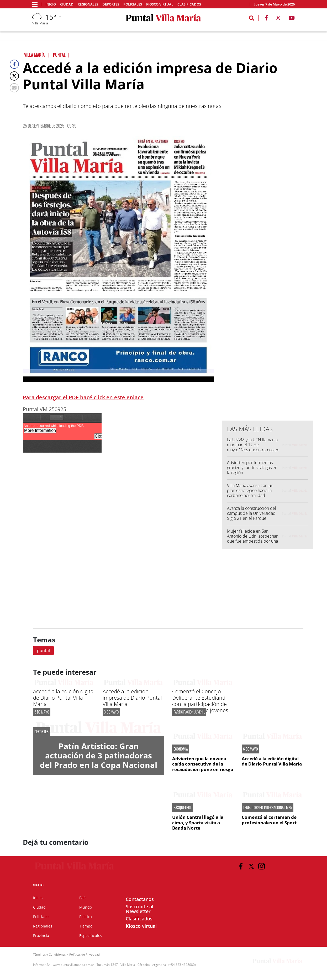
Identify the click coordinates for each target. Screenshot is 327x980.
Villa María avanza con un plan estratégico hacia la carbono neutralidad (250, 490)
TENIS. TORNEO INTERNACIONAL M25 (268, 808)
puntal (43, 651)
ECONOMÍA (181, 749)
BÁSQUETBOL (183, 808)
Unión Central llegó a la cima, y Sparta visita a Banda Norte (198, 822)
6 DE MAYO (42, 712)
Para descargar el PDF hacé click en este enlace (83, 397)
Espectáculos (91, 936)
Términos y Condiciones (49, 954)
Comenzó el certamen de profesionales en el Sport (269, 820)
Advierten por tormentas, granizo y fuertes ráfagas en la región (252, 468)
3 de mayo (111, 712)
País (83, 898)
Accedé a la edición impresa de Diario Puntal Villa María (132, 698)
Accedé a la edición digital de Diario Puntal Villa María (64, 698)
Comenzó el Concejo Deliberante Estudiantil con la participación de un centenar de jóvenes (200, 701)
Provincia (41, 936)
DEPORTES (41, 732)
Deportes (111, 4)
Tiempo (86, 926)
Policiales (133, 4)
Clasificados (189, 4)
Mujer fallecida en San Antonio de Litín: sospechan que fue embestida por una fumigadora (253, 539)
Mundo (86, 907)
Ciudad (67, 4)
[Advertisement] (268, 311)
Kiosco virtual (160, 4)
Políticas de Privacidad (85, 954)
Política (86, 917)
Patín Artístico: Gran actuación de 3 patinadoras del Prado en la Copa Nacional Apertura (99, 760)
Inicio (51, 4)
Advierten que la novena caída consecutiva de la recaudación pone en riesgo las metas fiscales (203, 767)
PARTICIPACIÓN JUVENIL (189, 712)
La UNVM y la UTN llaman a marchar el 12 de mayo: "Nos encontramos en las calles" (253, 447)
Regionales (88, 4)
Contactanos (140, 899)
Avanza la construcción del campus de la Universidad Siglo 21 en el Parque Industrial (252, 516)
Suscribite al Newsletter (139, 909)
